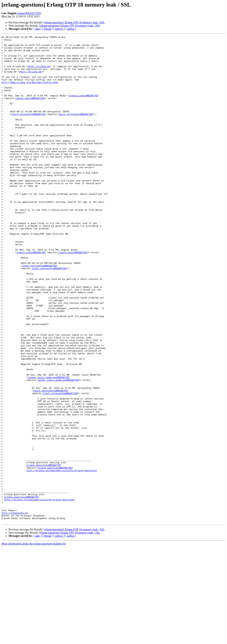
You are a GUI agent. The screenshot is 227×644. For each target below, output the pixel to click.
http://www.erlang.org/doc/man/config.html (30, 92)
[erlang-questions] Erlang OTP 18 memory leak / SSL (74, 22)
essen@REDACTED (29, 13)
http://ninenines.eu (15, 609)
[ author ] (71, 29)
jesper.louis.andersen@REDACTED (48, 446)
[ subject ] (59, 29)
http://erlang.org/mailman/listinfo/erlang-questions (62, 558)
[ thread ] (47, 29)
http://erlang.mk (39, 73)
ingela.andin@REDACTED (84, 108)
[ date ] (38, 29)
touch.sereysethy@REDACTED (28, 130)
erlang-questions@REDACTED (44, 551)
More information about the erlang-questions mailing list (34, 641)
